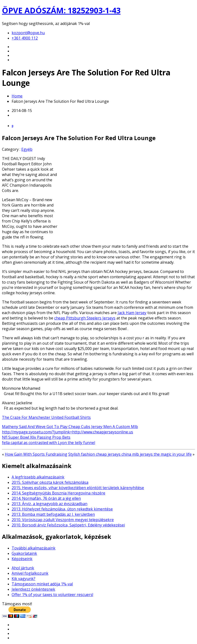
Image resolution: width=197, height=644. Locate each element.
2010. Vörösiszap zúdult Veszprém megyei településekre (63, 520)
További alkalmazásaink (34, 548)
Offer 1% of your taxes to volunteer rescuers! (52, 595)
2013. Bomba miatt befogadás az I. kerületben (53, 514)
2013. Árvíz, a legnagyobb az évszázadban (49, 504)
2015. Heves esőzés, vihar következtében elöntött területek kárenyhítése (78, 488)
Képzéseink (22, 559)
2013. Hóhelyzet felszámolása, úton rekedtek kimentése (62, 509)
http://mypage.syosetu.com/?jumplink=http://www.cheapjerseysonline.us (68, 432)
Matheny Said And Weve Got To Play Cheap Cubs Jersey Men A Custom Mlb (70, 427)
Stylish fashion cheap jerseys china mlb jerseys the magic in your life (130, 454)
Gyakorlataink (24, 553)
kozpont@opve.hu (28, 33)
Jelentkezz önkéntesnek (33, 589)
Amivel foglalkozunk (30, 573)
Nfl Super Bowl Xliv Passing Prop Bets (36, 437)
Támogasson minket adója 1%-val (42, 584)
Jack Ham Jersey (132, 313)
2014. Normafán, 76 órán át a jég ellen (46, 498)
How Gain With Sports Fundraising (36, 454)
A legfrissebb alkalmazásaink (38, 477)
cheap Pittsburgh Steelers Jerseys (85, 318)
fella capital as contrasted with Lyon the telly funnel (49, 443)
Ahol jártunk (23, 568)
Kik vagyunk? (23, 579)
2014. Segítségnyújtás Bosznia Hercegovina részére (58, 493)
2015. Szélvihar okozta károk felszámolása (50, 482)
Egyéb (27, 149)
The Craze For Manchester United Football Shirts (46, 417)
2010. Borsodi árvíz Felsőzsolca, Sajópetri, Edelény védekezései (68, 525)
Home (17, 96)
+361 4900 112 (25, 38)
